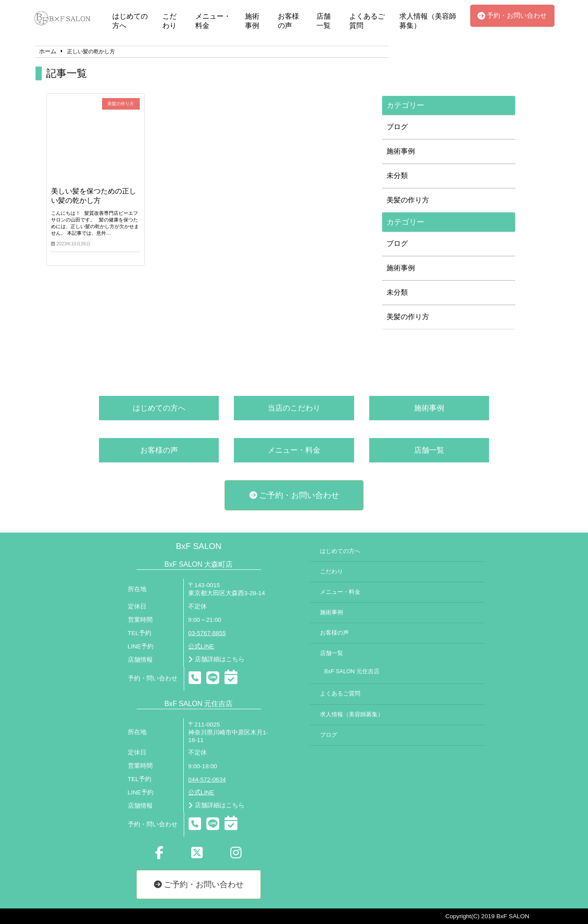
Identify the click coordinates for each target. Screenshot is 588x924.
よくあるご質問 (367, 21)
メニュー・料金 (213, 21)
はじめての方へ (130, 21)
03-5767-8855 (207, 633)
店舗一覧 (324, 21)
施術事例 (252, 21)
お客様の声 (288, 21)
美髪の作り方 (408, 200)
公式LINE (201, 646)
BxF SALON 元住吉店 (352, 671)
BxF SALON (199, 546)
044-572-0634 (207, 780)
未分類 (397, 176)
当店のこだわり (294, 408)
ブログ (397, 127)
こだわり (170, 21)
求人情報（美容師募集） (428, 21)
